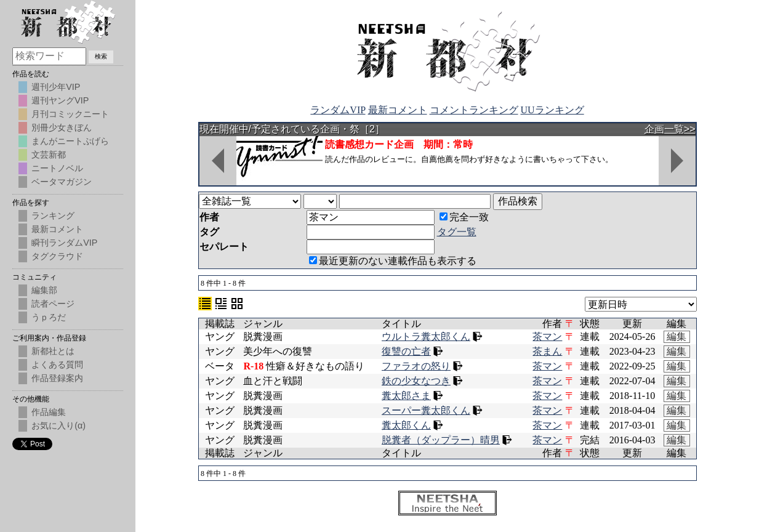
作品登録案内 (57, 378)
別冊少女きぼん (62, 127)
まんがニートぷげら (70, 141)
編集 (677, 337)
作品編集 (49, 412)
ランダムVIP (338, 110)
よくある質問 (57, 365)
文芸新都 (49, 155)
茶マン (547, 337)
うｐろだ (49, 317)
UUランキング (552, 110)
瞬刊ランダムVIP (64, 243)
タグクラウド (57, 256)
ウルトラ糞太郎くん (426, 337)
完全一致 (464, 217)
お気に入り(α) (58, 425)
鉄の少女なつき (416, 381)
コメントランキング (474, 110)
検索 (101, 56)
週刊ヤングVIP (60, 100)
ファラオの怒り (416, 366)
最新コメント (398, 110)
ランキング (53, 216)
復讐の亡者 (406, 351)
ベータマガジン (62, 182)
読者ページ (53, 304)
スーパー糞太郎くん (426, 410)
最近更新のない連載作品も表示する (393, 261)
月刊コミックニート (70, 114)
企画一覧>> (670, 129)
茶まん (547, 351)
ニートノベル (57, 168)
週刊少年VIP (56, 87)
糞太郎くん (406, 425)
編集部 (44, 290)
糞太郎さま (406, 396)
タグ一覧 (457, 232)
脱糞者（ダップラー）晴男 (441, 440)
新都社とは (53, 351)
